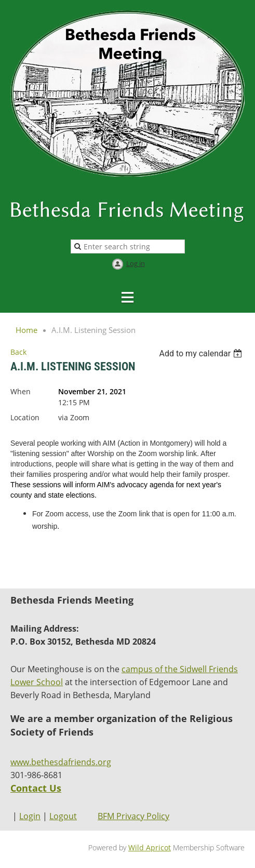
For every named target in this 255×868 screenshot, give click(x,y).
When (21, 391)
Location (25, 417)
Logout (63, 816)
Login (30, 816)
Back (18, 352)
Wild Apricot (150, 847)
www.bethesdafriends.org (61, 762)
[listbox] (202, 353)
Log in (136, 263)
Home (26, 330)
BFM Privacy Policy (133, 816)
